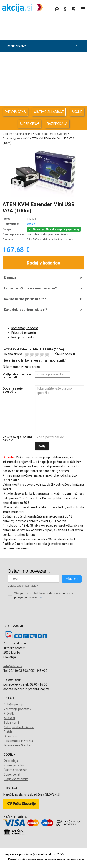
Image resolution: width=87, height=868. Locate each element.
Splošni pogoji (13, 704)
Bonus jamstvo (14, 765)
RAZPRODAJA (57, 124)
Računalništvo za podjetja (42, 58)
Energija (42, 81)
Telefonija (42, 104)
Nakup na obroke (23, 337)
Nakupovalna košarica (19, 727)
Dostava (10, 278)
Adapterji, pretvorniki (16, 138)
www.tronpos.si (74, 860)
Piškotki (9, 713)
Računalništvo (42, 46)
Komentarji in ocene (25, 328)
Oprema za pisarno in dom (42, 92)
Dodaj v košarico (43, 263)
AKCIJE (77, 112)
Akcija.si (9, 718)
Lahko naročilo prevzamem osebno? (30, 288)
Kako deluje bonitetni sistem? (26, 310)
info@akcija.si (13, 666)
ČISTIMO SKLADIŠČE (49, 112)
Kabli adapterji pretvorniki (51, 134)
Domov (7, 134)
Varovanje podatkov (17, 709)
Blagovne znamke (16, 779)
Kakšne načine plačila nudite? (25, 299)
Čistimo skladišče (16, 770)
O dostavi (10, 736)
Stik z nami (11, 723)
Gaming (42, 23)
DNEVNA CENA (15, 112)
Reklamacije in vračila (18, 741)
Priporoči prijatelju (24, 333)
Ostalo (31, 224)
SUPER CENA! (29, 124)
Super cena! (12, 774)
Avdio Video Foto (42, 69)
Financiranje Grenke (17, 745)
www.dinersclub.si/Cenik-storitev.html (49, 539)
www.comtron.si (52, 860)
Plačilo (8, 732)
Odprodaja (42, 35)
